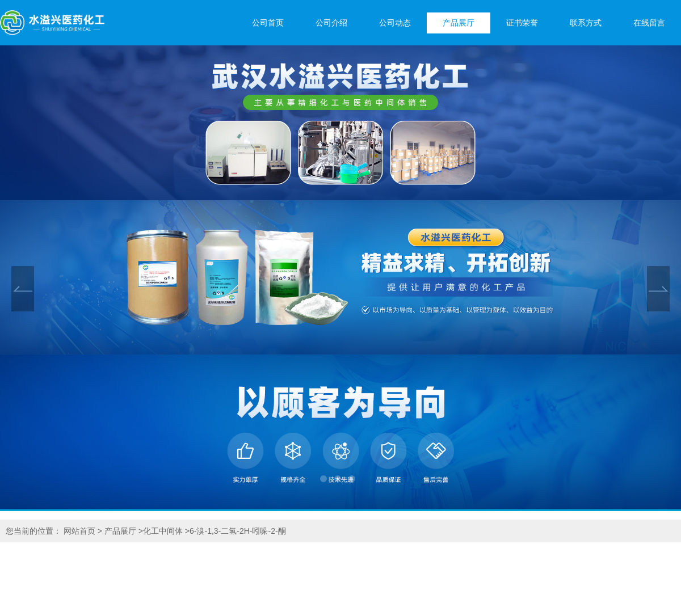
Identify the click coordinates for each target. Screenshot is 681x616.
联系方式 (586, 23)
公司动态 (395, 23)
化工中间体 (163, 531)
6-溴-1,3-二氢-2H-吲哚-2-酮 (238, 531)
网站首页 (79, 531)
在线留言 (649, 23)
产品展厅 (459, 23)
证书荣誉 (522, 23)
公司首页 (268, 23)
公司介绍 (331, 23)
